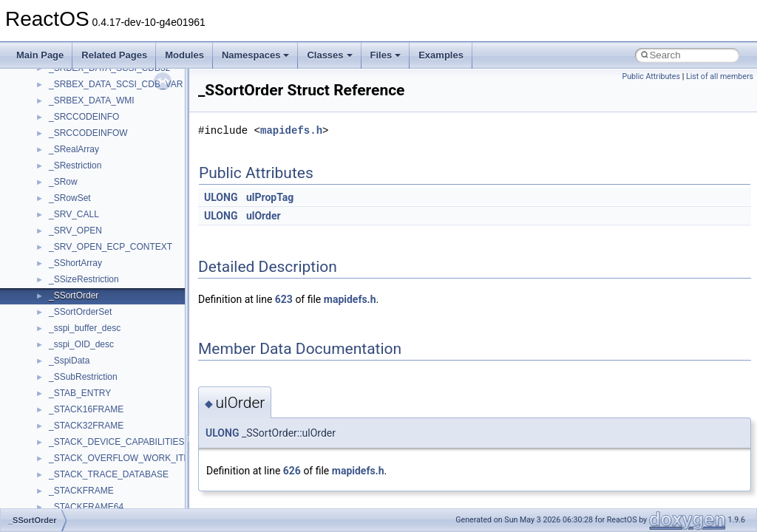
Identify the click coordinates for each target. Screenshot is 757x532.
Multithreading (53, 106)
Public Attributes (651, 76)
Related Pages (114, 55)
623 (284, 299)
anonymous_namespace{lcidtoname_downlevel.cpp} (152, 480)
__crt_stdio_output (85, 301)
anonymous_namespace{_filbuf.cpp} (120, 350)
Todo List (43, 188)
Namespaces (256, 55)
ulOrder (264, 216)
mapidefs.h (291, 130)
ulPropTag (270, 197)
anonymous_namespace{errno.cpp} (119, 415)
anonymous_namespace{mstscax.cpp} (125, 497)
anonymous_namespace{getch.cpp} (119, 448)
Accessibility (73, 334)
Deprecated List (56, 204)
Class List (56, 269)
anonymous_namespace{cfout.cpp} (118, 383)
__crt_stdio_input (82, 285)
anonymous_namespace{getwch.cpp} (122, 464)
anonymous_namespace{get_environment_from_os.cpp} (160, 432)
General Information (64, 171)
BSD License (51, 155)
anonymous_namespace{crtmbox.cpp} (124, 399)
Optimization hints (60, 123)
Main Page (40, 55)
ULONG (221, 197)
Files (386, 55)
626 (292, 471)
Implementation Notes (68, 139)
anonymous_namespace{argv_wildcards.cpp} (138, 366)
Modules (184, 55)
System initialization (64, 90)
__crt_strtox (72, 318)
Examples (441, 55)
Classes (329, 55)
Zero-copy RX (52, 74)
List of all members (720, 76)
